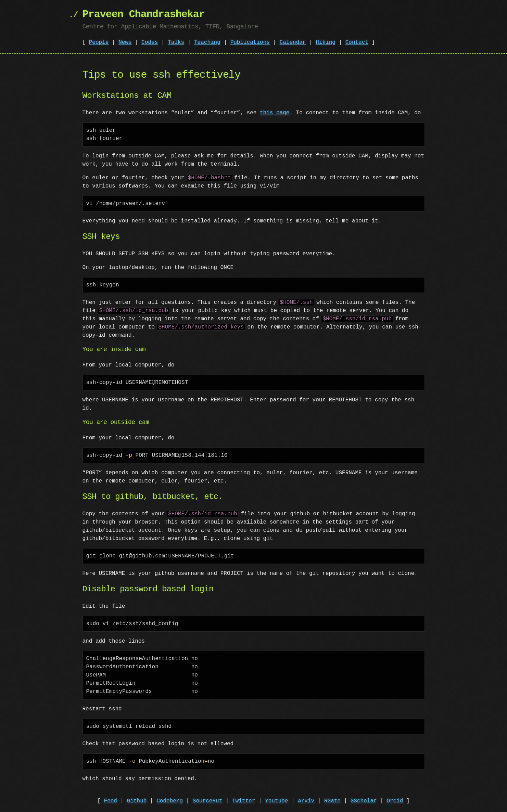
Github (137, 801)
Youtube (276, 801)
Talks (176, 42)
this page (275, 113)
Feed (111, 801)
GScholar (364, 801)
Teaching (207, 42)
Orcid (395, 801)
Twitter (244, 801)
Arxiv (306, 801)
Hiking (326, 42)
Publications (250, 42)
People (99, 42)
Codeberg (170, 801)
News (125, 42)
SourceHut (207, 801)
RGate (332, 801)
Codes (150, 42)
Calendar (293, 42)
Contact (357, 42)
